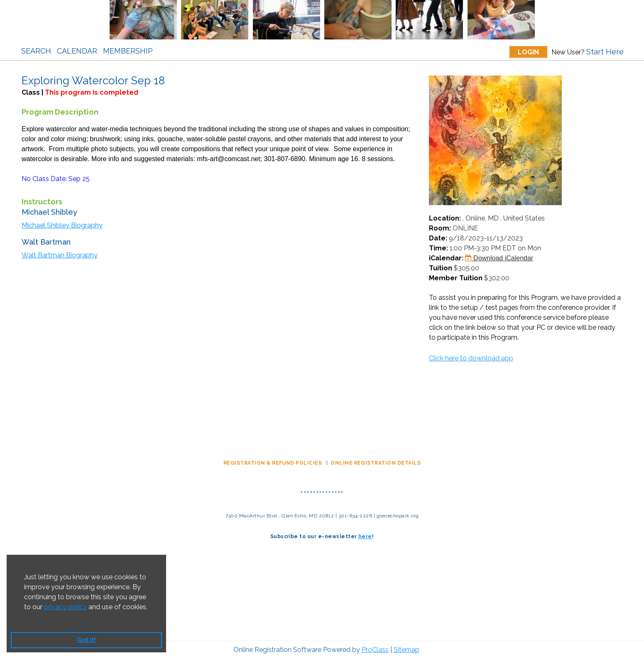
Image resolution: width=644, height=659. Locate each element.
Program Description (60, 112)
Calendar (77, 51)
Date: (438, 238)
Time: (438, 248)
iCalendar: (446, 258)
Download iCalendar (499, 258)
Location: (445, 218)
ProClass (375, 650)
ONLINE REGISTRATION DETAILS (376, 463)
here (365, 537)
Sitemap (406, 650)
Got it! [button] (86, 640)
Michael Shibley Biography (62, 225)
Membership (128, 51)
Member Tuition (456, 278)
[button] (25, 617)
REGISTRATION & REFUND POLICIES (273, 463)
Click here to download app (471, 358)
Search (36, 51)
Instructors (42, 202)
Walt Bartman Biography (60, 255)
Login (528, 52)
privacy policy (65, 607)
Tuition (441, 268)
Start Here (605, 52)
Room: (440, 228)
